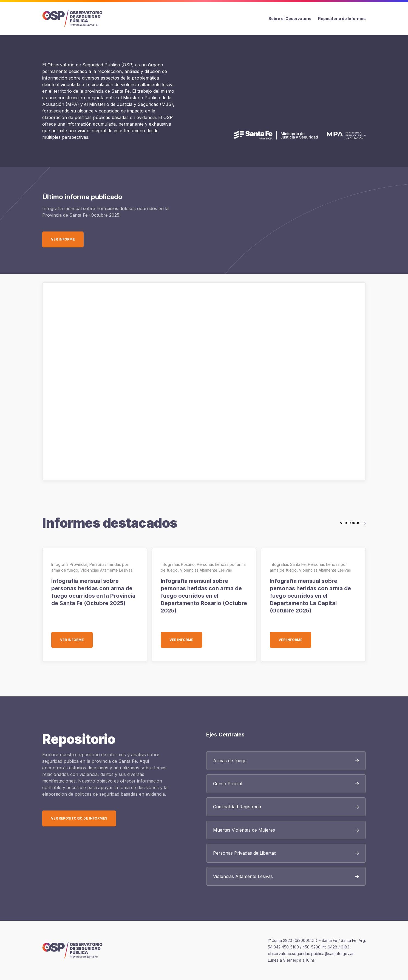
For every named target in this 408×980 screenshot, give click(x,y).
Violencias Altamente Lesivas (106, 570)
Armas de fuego (230, 761)
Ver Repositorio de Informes (79, 818)
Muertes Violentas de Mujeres (244, 830)
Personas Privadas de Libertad (245, 853)
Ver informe (67, 239)
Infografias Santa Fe (288, 564)
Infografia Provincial (69, 564)
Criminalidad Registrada (237, 807)
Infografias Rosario (178, 564)
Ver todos (350, 523)
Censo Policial (228, 784)
